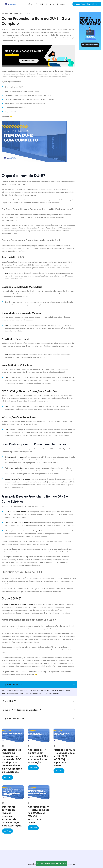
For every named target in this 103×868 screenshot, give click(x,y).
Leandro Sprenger (11, 13)
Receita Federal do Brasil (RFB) (51, 225)
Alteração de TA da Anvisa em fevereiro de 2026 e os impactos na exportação (38, 756)
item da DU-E (51, 189)
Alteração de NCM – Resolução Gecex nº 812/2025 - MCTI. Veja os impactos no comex (64, 758)
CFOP (31, 398)
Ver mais (7, 777)
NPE (42, 4)
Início (30, 4)
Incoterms (50, 4)
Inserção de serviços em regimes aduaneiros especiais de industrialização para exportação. (12, 816)
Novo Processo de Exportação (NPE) (40, 647)
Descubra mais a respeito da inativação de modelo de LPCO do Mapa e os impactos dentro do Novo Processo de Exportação (12, 761)
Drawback (61, 4)
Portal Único (25, 578)
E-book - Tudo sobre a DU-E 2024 (87, 4)
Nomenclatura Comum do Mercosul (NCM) (17, 265)
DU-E (55, 35)
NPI (36, 4)
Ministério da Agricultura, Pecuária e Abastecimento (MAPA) (41, 228)
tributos (31, 372)
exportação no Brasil (9, 32)
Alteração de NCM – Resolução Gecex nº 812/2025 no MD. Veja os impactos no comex (39, 815)
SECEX (29, 660)
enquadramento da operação (14, 613)
